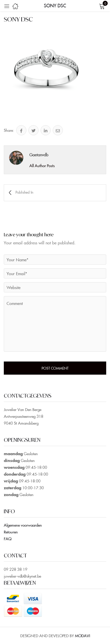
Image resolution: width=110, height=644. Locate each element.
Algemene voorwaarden (23, 525)
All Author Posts (42, 165)
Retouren (11, 532)
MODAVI (82, 636)
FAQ (8, 539)
